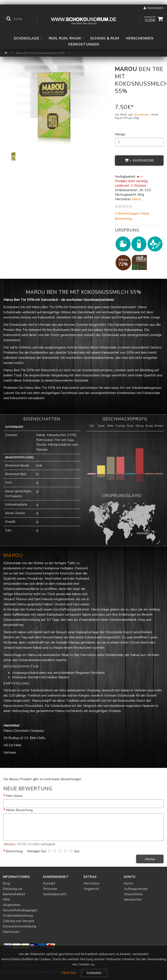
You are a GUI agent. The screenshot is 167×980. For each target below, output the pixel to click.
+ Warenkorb (139, 160)
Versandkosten (142, 115)
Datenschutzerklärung (19, 926)
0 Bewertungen (127, 214)
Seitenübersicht (55, 894)
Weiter (150, 859)
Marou (13, 555)
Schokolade (28, 39)
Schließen (94, 973)
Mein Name (14, 796)
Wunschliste (133, 894)
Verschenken (139, 39)
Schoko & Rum (105, 39)
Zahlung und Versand (18, 921)
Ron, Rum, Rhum (66, 39)
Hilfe (6, 900)
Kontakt (49, 883)
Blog (6, 883)
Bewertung (14, 851)
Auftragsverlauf (136, 889)
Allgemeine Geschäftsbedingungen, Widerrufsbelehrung (20, 910)
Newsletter (133, 900)
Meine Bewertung (19, 810)
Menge (120, 134)
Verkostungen (83, 45)
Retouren (50, 889)
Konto (129, 883)
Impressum (11, 932)
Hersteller (92, 883)
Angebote (91, 889)
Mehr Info (69, 973)
